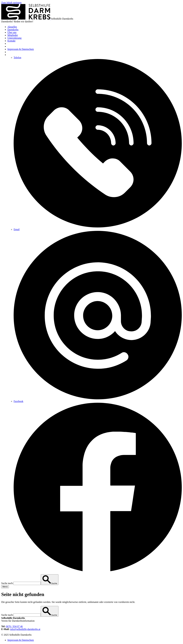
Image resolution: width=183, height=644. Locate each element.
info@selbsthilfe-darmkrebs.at (25, 629)
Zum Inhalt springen (11, 3)
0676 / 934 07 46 (14, 626)
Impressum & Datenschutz (21, 640)
